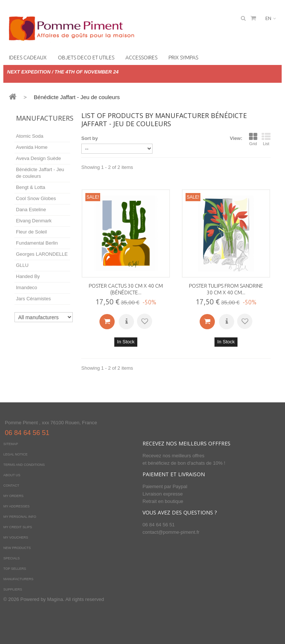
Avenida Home (32, 147)
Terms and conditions (24, 465)
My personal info (20, 517)
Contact (11, 486)
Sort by (90, 138)
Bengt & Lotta (31, 187)
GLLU (22, 265)
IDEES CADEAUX (28, 58)
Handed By (28, 276)
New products (17, 548)
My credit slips (18, 527)
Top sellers (15, 569)
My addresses (17, 506)
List (266, 139)
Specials (12, 558)
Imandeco (27, 287)
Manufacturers (45, 118)
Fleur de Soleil (31, 232)
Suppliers (13, 589)
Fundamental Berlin (37, 243)
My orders (13, 496)
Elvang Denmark (34, 221)
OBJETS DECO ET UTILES (86, 58)
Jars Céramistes (33, 299)
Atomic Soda (30, 136)
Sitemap (11, 444)
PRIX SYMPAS (183, 58)
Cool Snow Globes (36, 198)
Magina (55, 599)
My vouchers (16, 537)
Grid (253, 139)
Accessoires (141, 58)
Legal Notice (15, 454)
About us (12, 475)
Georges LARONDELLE (42, 254)
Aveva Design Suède (38, 158)
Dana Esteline (31, 210)
